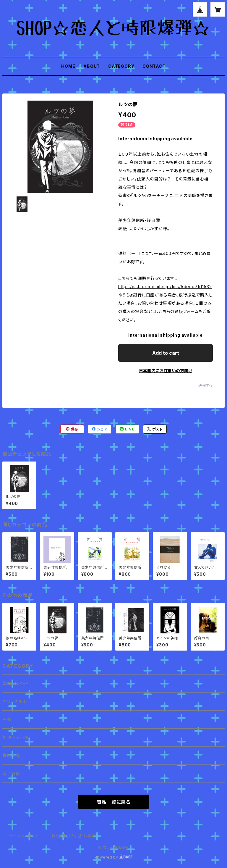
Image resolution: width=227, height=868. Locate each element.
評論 (7, 719)
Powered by (113, 857)
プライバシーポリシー (25, 836)
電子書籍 (11, 773)
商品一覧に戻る (113, 802)
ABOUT (92, 66)
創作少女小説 (16, 737)
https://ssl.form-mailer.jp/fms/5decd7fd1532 (165, 287)
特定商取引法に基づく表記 (74, 836)
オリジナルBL (15, 701)
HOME (68, 66)
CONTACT (154, 66)
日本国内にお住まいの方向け (166, 371)
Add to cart (166, 353)
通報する (206, 385)
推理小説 (11, 755)
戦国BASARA (15, 683)
